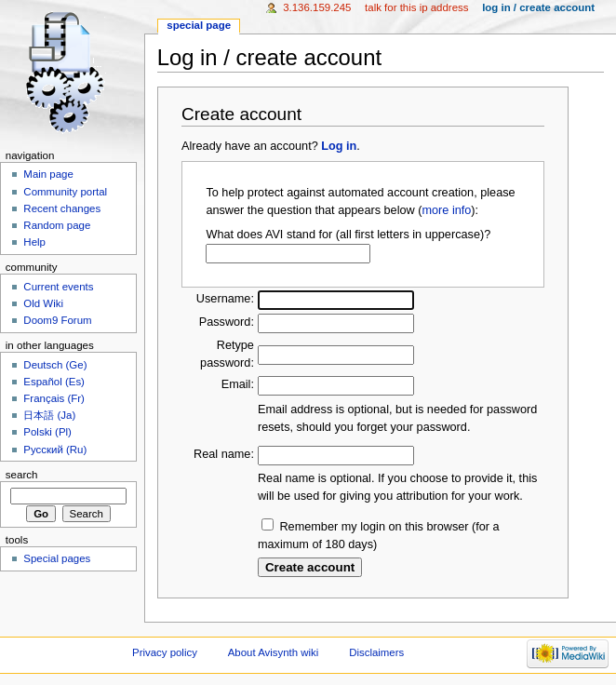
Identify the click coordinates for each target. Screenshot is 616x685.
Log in (339, 146)
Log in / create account (538, 7)
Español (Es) (54, 382)
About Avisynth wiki (274, 652)
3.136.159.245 (317, 7)
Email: (238, 384)
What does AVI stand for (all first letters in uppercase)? (348, 235)
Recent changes (62, 208)
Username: (225, 299)
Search (22, 475)
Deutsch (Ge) (55, 365)
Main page (48, 174)
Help (34, 242)
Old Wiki (43, 303)
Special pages (57, 558)
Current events (58, 287)
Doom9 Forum (57, 320)
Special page (199, 25)
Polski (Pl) (47, 432)
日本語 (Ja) (49, 415)
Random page (57, 225)
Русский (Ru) (55, 450)
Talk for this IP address (416, 7)
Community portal (65, 192)
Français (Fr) (54, 398)
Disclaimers (376, 652)
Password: (227, 322)
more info (446, 210)
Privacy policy (165, 652)
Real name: (224, 454)
